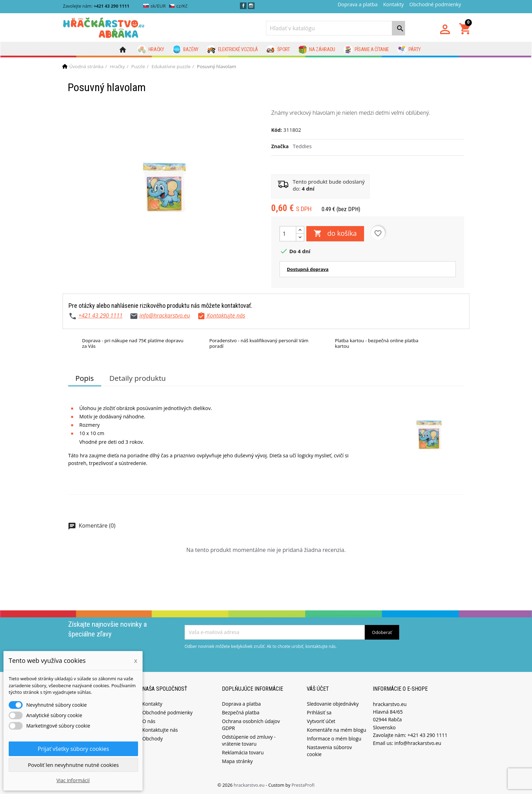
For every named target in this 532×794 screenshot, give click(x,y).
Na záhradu (317, 50)
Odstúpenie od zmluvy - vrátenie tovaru (249, 740)
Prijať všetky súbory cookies (73, 749)
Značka (280, 146)
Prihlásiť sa (319, 712)
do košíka (335, 234)
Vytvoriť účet (321, 721)
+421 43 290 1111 (100, 315)
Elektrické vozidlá (232, 50)
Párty (409, 50)
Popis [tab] (85, 378)
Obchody (152, 739)
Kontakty (393, 4)
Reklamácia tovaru (243, 752)
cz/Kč (178, 6)
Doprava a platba (358, 4)
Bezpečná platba (241, 712)
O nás (149, 721)
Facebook (243, 6)
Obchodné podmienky (435, 4)
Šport (278, 50)
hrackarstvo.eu (250, 785)
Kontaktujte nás (160, 730)
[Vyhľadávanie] (336, 28)
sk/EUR (155, 6)
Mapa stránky (237, 761)
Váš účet (318, 689)
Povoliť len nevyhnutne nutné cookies (73, 765)
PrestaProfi (303, 785)
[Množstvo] (288, 234)
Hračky (151, 50)
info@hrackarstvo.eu (165, 315)
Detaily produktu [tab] (137, 378)
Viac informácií (73, 780)
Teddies (302, 146)
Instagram (251, 6)
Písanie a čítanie (366, 50)
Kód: (277, 130)
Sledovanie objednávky (333, 704)
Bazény (186, 50)
